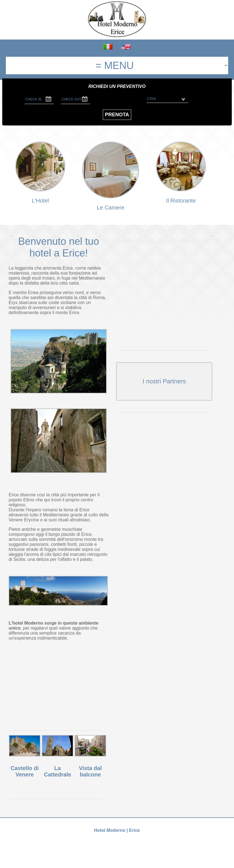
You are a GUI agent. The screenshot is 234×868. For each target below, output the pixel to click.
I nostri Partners (164, 381)
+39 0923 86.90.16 (93, 844)
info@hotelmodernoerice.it (135, 844)
